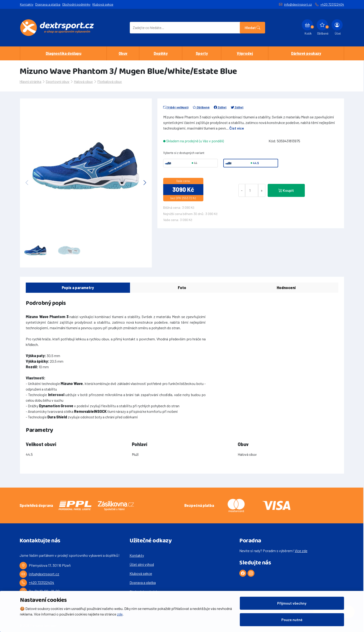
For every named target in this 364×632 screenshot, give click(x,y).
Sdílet (220, 107)
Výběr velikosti (176, 107)
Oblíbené (201, 107)
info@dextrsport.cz (298, 4)
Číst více (237, 128)
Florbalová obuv (110, 81)
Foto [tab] (182, 288)
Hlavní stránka (30, 81)
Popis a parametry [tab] (78, 288)
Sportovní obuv (58, 81)
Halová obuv (83, 81)
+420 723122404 (332, 4)
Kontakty (27, 4)
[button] (145, 182)
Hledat (252, 28)
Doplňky (161, 53)
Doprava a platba (48, 4)
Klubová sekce (103, 4)
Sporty (202, 53)
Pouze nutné (292, 620)
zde (120, 614)
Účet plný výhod (142, 564)
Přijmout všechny (292, 603)
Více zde (301, 551)
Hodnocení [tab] (286, 288)
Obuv (123, 53)
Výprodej (245, 53)
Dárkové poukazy (306, 53)
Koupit (286, 190)
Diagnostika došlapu (63, 53)
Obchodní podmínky (76, 4)
